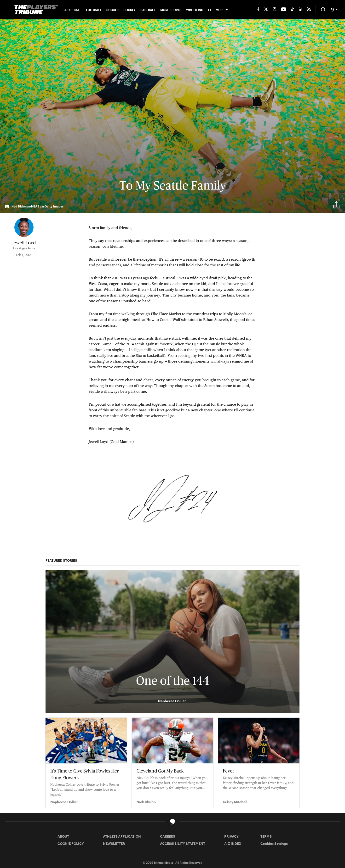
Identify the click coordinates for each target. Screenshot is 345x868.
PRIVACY (231, 836)
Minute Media (164, 862)
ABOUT (63, 836)
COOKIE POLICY (71, 843)
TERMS (266, 836)
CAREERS (168, 836)
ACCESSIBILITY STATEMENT (183, 843)
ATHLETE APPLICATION (122, 836)
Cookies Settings (274, 843)
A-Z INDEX (233, 843)
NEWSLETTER (114, 843)
